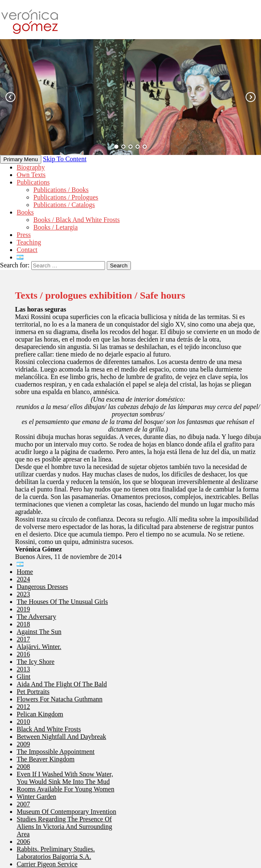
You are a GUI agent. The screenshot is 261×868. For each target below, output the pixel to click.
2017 (23, 639)
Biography (31, 167)
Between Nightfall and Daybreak (61, 737)
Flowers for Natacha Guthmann (60, 699)
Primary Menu (21, 159)
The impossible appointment (56, 752)
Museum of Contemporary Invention (67, 812)
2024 (23, 579)
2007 (23, 804)
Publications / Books (61, 190)
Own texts (31, 175)
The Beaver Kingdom (46, 759)
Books (25, 212)
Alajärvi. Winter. (39, 647)
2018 (23, 624)
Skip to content (65, 159)
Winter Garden (36, 797)
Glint (24, 677)
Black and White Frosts (49, 729)
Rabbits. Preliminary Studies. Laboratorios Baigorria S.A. (56, 853)
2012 (23, 707)
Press (24, 235)
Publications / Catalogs (64, 205)
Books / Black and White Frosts (77, 220)
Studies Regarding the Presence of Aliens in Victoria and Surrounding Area (64, 827)
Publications (33, 182)
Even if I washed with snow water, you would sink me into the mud (65, 778)
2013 (23, 669)
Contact (27, 250)
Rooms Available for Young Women (65, 789)
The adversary (36, 617)
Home (25, 572)
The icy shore (36, 662)
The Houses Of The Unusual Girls (62, 602)
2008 (23, 767)
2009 (23, 744)
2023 (23, 594)
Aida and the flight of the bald (62, 684)
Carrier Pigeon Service (47, 864)
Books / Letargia (55, 227)
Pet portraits (33, 692)
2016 (23, 654)
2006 (23, 842)
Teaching (29, 242)
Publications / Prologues (66, 197)
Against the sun (39, 632)
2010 (23, 722)
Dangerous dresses (42, 587)
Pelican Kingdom (40, 714)
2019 (23, 609)
